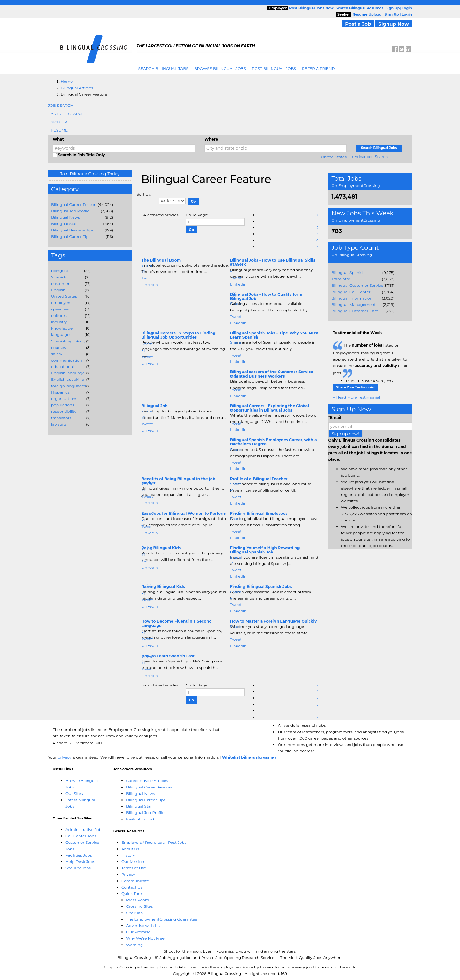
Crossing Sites (139, 906)
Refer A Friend (318, 69)
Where (211, 139)
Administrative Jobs (84, 830)
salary (57, 354)
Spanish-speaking (68, 341)
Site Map (134, 913)
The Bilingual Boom (161, 260)
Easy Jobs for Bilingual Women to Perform (184, 513)
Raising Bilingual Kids (163, 587)
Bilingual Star (64, 224)
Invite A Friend (140, 819)
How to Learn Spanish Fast (168, 656)
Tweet (147, 278)
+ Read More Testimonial (357, 397)
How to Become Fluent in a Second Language (177, 623)
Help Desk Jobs (80, 862)
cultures (59, 315)
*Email (335, 417)
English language (68, 373)
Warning (134, 945)
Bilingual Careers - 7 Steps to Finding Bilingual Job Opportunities (179, 335)
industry (59, 322)
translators (61, 418)
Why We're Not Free (145, 938)
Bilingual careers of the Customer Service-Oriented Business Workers (272, 374)
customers (61, 283)
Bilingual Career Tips (71, 236)
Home (67, 81)
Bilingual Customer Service (357, 285)
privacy (64, 757)
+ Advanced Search (370, 157)
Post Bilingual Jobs (274, 69)
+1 (143, 272)
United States (334, 157)
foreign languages (69, 386)
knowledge (62, 328)
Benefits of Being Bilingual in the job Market (178, 481)
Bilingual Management (354, 305)
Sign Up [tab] (59, 122)
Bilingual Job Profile (70, 211)
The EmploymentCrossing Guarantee (162, 919)
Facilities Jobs (79, 855)
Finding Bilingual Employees (259, 513)
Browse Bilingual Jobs (220, 69)
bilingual (60, 271)
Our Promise (138, 932)
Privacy (128, 874)
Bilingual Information (352, 298)
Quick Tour (132, 894)
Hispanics (60, 392)
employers (61, 303)
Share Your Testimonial (356, 387)
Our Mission (133, 862)
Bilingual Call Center (351, 292)
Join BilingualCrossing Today (90, 174)
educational (62, 367)
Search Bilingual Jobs (163, 69)
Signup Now (394, 24)
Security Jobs (78, 868)
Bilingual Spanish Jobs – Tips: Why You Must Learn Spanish (274, 335)
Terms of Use (134, 868)
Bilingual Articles (77, 88)
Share (147, 265)
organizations (64, 399)
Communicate (135, 881)
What (58, 139)
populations (63, 405)
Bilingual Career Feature (74, 204)
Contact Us (132, 887)
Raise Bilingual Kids (161, 548)
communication (67, 360)
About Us (130, 849)
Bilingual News (65, 217)
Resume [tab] (59, 130)
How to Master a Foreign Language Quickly (273, 621)
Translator (341, 279)
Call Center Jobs (81, 836)
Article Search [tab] (68, 114)
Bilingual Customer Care (355, 311)
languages (61, 335)
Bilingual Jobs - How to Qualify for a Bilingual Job (266, 296)
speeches (60, 309)
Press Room (138, 900)
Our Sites (74, 793)
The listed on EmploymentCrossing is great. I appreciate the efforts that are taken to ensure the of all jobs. (370, 359)
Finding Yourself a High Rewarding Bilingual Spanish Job (265, 550)
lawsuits (59, 424)
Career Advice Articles (147, 781)
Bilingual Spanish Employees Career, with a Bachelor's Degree (273, 442)
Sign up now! (345, 434)
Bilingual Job (155, 406)
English (58, 290)
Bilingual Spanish (348, 273)
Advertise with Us (143, 925)
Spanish (59, 277)
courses (58, 347)
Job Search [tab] (61, 105)
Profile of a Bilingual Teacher (259, 479)
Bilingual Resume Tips (73, 230)
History (128, 855)
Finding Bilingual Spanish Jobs (261, 587)
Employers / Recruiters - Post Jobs (154, 842)
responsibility (64, 411)
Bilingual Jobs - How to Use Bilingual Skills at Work (273, 262)
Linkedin (150, 284)
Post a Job (358, 24)
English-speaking (68, 379)
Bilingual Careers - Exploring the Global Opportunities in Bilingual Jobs (269, 408)
